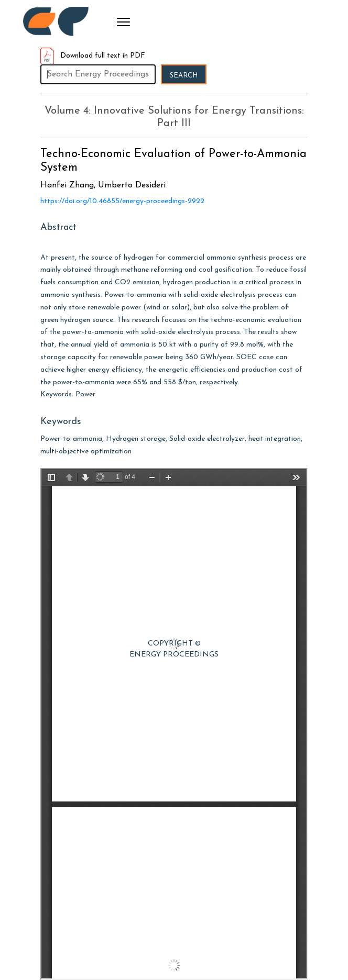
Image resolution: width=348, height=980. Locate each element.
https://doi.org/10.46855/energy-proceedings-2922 (122, 201)
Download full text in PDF (93, 56)
